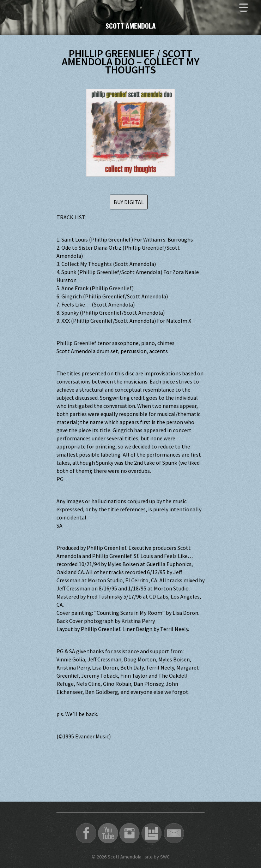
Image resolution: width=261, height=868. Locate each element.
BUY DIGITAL (129, 202)
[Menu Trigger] (244, 7)
